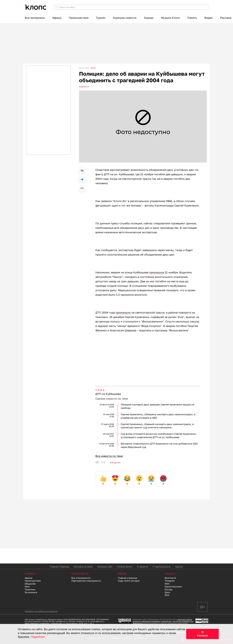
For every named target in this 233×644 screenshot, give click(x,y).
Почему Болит (125, 567)
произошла (157, 272)
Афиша (57, 18)
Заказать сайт (105, 567)
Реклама (226, 18)
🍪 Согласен (202, 634)
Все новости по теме (109, 456)
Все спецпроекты (81, 578)
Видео (209, 18)
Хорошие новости (125, 18)
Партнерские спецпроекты (86, 581)
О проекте (143, 567)
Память (192, 18)
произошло (123, 312)
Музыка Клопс (170, 18)
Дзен (167, 592)
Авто (27, 586)
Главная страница (60, 567)
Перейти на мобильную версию (41, 611)
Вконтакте (170, 578)
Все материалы (35, 18)
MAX (167, 584)
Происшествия (79, 18)
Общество (116, 462)
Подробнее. (38, 637)
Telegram (170, 581)
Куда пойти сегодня (129, 581)
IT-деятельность (162, 567)
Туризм (101, 18)
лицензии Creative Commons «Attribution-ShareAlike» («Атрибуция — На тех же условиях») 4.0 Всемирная (163, 621)
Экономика (31, 592)
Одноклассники (173, 586)
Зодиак (149, 18)
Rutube (169, 589)
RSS (167, 595)
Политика (30, 589)
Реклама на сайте (83, 567)
